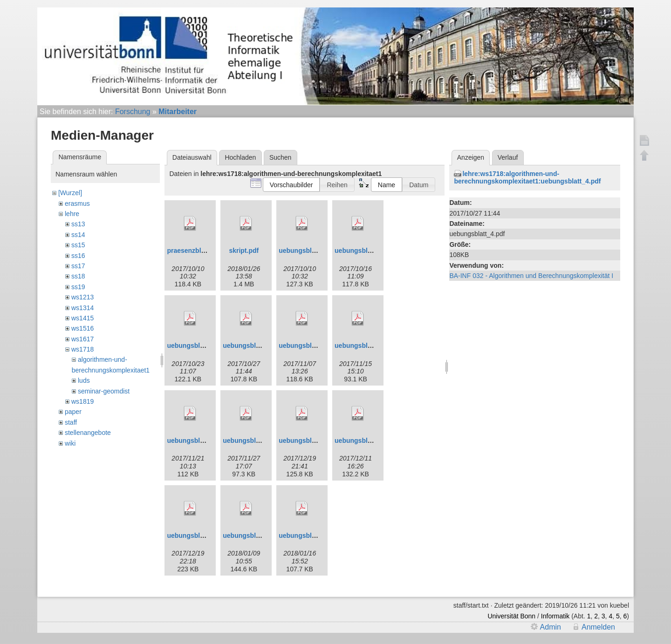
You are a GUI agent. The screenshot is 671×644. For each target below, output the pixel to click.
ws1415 (82, 318)
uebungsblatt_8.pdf (253, 441)
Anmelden (598, 627)
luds (84, 380)
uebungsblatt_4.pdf (253, 346)
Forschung (133, 112)
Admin (551, 627)
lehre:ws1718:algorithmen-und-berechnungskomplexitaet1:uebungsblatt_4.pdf (527, 178)
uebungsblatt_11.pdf (199, 536)
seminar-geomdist (104, 391)
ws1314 (82, 308)
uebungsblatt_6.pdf (365, 346)
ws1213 (82, 297)
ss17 (78, 266)
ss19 (78, 287)
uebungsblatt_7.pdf (197, 441)
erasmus (77, 203)
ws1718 (82, 349)
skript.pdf (244, 251)
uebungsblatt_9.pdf (309, 441)
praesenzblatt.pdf (194, 251)
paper (73, 412)
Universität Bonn (511, 616)
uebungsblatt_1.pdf (309, 251)
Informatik (555, 616)
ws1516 (82, 328)
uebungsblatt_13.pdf (311, 536)
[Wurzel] (70, 193)
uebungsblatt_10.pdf (366, 441)
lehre (72, 214)
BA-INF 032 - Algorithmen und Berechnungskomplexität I (531, 276)
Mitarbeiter (178, 112)
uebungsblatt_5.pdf (309, 346)
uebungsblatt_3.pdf (197, 346)
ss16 (78, 256)
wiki (70, 443)
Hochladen (240, 157)
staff (71, 422)
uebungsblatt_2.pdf (365, 251)
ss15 (78, 245)
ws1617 (82, 339)
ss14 (78, 235)
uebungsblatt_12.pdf (255, 536)
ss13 (78, 224)
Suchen (280, 157)
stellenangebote (88, 433)
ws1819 (82, 401)
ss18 (78, 276)
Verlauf (508, 157)
